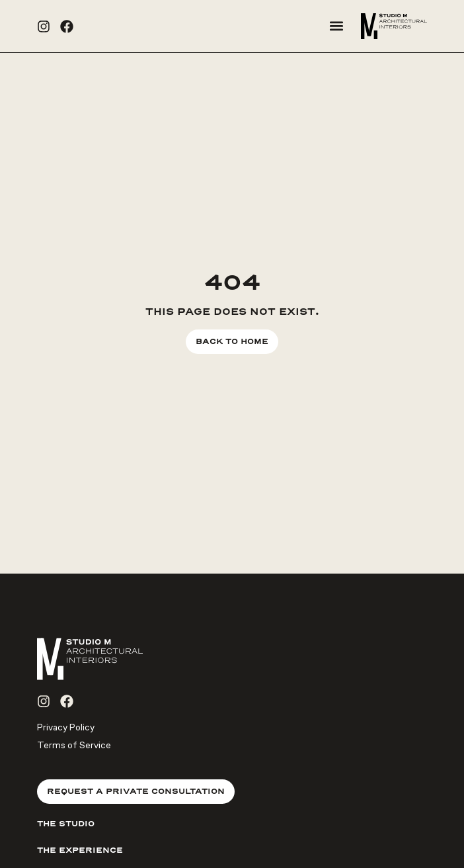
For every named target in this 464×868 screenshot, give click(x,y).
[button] (337, 26)
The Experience (80, 850)
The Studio (66, 824)
